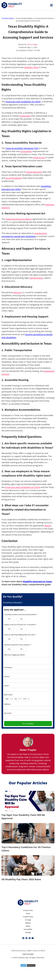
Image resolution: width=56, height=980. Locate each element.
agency (48, 526)
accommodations (14, 178)
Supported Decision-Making (19, 219)
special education (34, 172)
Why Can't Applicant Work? (15, 655)
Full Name (9, 668)
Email (7, 686)
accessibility (26, 151)
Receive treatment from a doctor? (18, 645)
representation (36, 278)
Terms (28, 913)
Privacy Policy (28, 910)
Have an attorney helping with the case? (20, 635)
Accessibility (28, 929)
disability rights (31, 67)
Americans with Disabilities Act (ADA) (23, 102)
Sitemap (28, 932)
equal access (39, 157)
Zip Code (8, 713)
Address (7, 704)
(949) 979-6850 (28, 954)
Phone (7, 677)
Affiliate (28, 923)
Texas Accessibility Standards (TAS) (22, 148)
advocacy (18, 292)
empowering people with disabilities (19, 236)
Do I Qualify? (28, 724)
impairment (25, 116)
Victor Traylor (32, 44)
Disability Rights (8, 18)
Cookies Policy (28, 917)
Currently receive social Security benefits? (21, 615)
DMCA (28, 926)
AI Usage (28, 920)
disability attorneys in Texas (37, 581)
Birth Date (9, 695)
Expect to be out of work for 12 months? (20, 625)
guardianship (41, 233)
